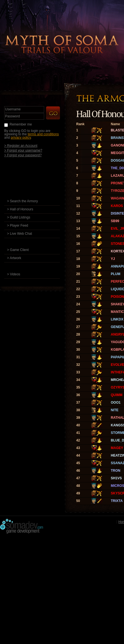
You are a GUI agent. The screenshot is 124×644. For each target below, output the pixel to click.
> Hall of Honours (20, 209)
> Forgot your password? (23, 155)
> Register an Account (21, 146)
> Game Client (18, 250)
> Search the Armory (22, 201)
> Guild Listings (19, 217)
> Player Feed (18, 225)
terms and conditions (43, 134)
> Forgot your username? (23, 150)
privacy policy (21, 138)
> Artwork (14, 258)
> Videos (14, 274)
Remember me (21, 124)
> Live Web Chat (20, 234)
